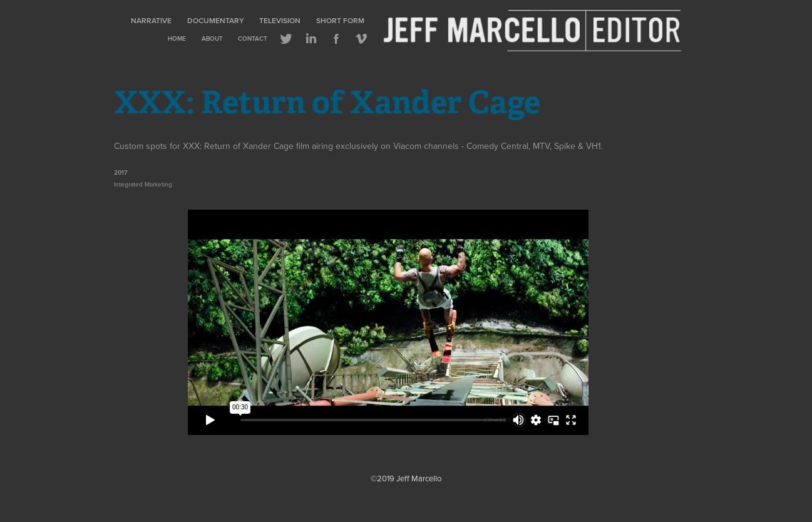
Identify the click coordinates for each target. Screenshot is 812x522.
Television (280, 20)
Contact (253, 38)
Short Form (340, 20)
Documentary (216, 20)
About (212, 38)
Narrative (151, 20)
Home (177, 38)
